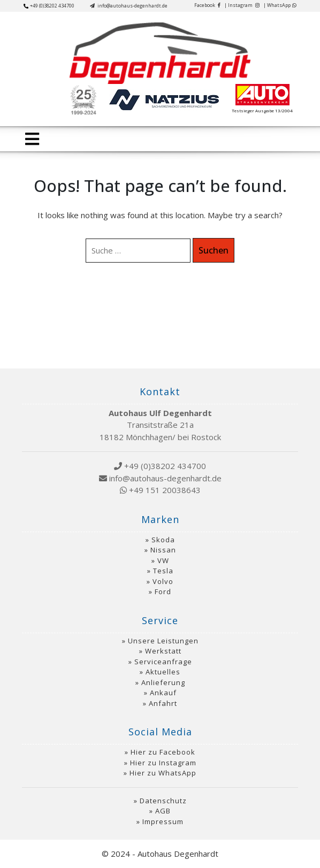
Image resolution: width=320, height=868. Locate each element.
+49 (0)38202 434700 (49, 6)
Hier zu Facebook (163, 752)
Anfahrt (163, 703)
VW (163, 560)
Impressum (163, 821)
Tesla (163, 571)
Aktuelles (163, 672)
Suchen (214, 250)
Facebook (207, 5)
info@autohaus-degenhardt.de (129, 6)
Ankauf (163, 693)
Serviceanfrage (163, 662)
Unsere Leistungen (163, 641)
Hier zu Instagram (163, 763)
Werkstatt (163, 651)
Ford (163, 592)
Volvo (163, 581)
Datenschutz (163, 801)
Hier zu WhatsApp (163, 773)
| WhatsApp (280, 5)
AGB (163, 811)
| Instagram (242, 5)
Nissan (163, 550)
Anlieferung (163, 682)
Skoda (163, 540)
